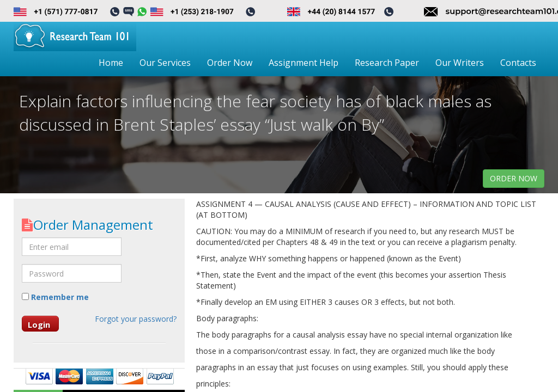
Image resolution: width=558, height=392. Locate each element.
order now (514, 178)
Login (39, 324)
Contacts (518, 63)
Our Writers (460, 63)
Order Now (230, 63)
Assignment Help (304, 63)
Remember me (55, 297)
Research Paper (387, 63)
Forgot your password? (136, 319)
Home (111, 63)
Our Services (165, 63)
